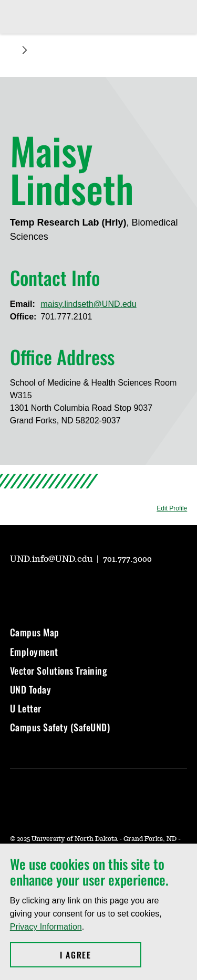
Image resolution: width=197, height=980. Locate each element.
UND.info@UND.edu (52, 559)
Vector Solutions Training (59, 670)
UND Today (31, 689)
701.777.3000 (127, 559)
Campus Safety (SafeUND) (60, 727)
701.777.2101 (66, 317)
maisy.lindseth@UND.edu (88, 304)
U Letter (26, 708)
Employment (34, 652)
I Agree (101, 955)
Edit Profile (172, 508)
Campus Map (35, 632)
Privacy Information (46, 927)
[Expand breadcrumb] (25, 50)
